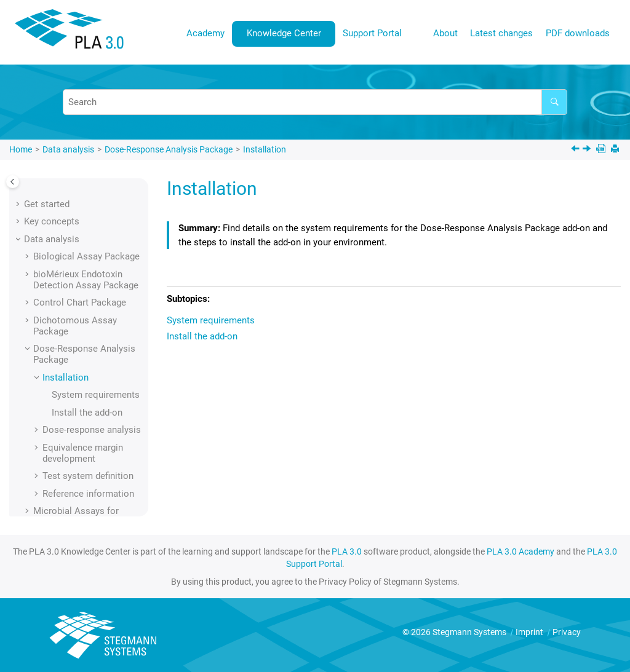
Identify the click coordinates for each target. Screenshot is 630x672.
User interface (53, 505)
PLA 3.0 (347, 551)
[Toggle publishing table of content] (13, 182)
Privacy (567, 632)
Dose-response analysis (92, 360)
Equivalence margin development (83, 383)
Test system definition (88, 406)
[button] (28, 186)
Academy (205, 33)
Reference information (88, 424)
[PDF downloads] (602, 150)
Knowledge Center (284, 33)
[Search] (554, 102)
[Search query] (315, 102)
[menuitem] (206, 34)
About (445, 33)
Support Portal (372, 33)
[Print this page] (616, 150)
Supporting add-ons (73, 470)
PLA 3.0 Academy (520, 551)
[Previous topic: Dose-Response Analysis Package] (576, 150)
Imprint (530, 632)
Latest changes (501, 33)
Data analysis (68, 149)
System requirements (96, 325)
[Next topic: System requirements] (588, 150)
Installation (265, 149)
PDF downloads (578, 33)
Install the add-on (87, 342)
